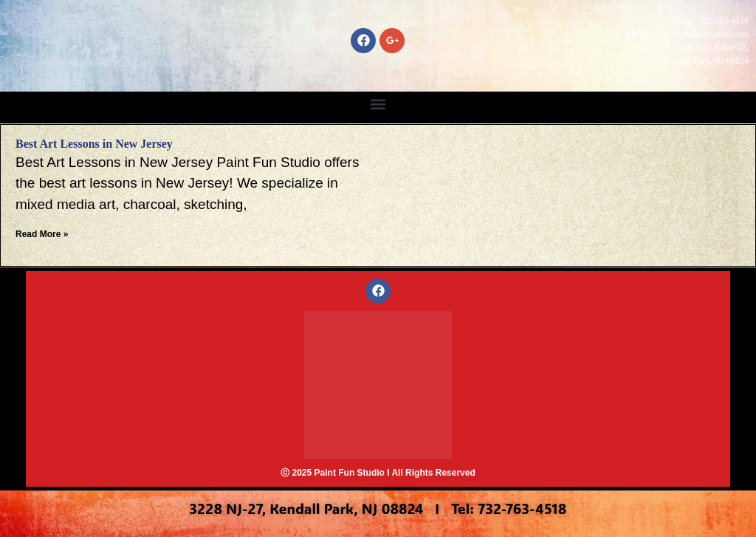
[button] (378, 104)
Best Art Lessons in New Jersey (94, 144)
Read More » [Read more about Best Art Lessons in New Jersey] (42, 234)
